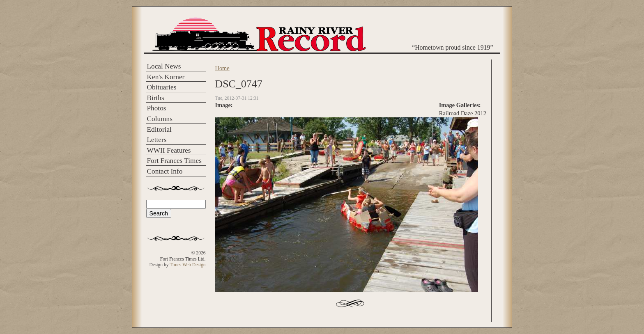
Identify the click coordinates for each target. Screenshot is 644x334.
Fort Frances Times (174, 161)
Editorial (159, 129)
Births (156, 98)
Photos (157, 108)
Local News (164, 66)
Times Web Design (187, 265)
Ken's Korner (166, 77)
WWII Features (169, 150)
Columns (160, 119)
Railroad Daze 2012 (463, 113)
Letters (157, 140)
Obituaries (162, 87)
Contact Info (165, 171)
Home (222, 68)
